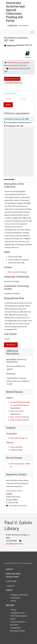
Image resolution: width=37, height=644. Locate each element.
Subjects (11, 428)
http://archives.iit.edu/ (14, 491)
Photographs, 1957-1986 (15, 126)
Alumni (13, 601)
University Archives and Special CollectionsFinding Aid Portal (15, 12)
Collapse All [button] (11, 345)
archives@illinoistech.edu (18, 506)
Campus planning (16, 447)
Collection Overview (12, 79)
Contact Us (11, 586)
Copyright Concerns (18, 613)
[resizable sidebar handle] (10, 180)
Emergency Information (19, 595)
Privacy (14, 610)
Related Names (14, 392)
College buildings (16, 450)
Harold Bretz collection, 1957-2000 (16, 119)
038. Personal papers (17, 464)
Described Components (13, 83)
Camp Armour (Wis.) (17, 411)
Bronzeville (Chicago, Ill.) (19, 438)
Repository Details (16, 474)
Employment (16, 598)
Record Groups (14, 458)
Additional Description (13, 352)
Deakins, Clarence (16, 420)
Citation (28, 55)
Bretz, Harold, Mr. (14, 272)
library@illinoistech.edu (14, 544)
